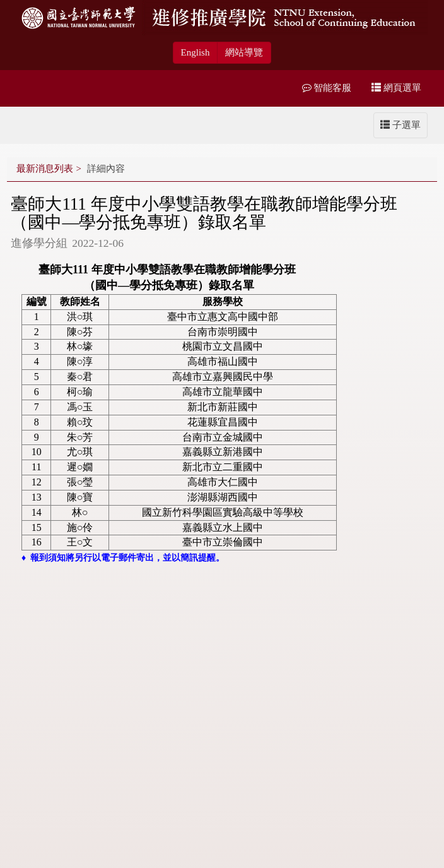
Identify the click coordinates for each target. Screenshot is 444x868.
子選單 (400, 125)
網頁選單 (396, 88)
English (196, 52)
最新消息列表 (45, 169)
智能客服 (327, 88)
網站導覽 (244, 52)
